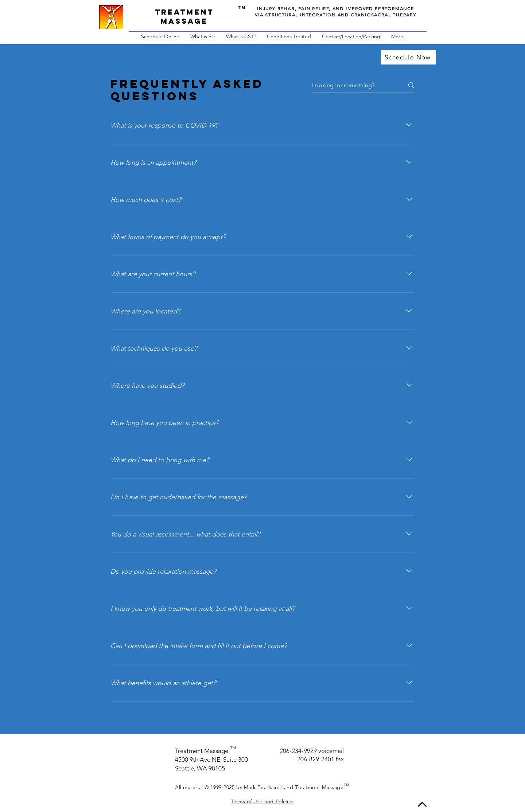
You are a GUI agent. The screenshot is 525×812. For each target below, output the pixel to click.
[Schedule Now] (409, 57)
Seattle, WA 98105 (200, 768)
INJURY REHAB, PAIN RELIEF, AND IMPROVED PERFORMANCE (336, 9)
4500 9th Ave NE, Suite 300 (211, 760)
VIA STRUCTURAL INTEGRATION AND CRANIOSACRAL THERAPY (336, 15)
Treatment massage (184, 16)
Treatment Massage (202, 751)
